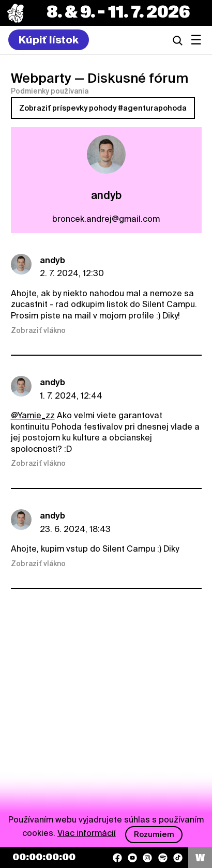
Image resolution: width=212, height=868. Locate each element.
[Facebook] (117, 858)
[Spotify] (163, 858)
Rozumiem (154, 834)
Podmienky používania (50, 91)
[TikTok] (178, 858)
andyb (52, 260)
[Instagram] (147, 858)
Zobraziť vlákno (38, 330)
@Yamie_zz (33, 415)
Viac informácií (87, 833)
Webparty (41, 78)
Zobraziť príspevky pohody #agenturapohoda (103, 108)
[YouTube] (132, 858)
